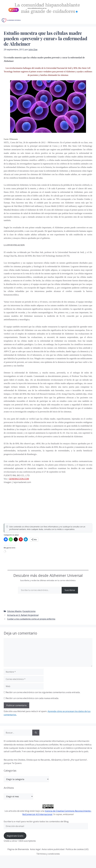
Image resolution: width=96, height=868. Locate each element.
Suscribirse (70, 590)
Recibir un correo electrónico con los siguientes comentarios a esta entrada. (43, 692)
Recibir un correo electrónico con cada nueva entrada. (32, 698)
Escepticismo (29, 611)
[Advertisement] (22, 503)
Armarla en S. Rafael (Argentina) (23, 615)
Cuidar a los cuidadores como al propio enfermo (31, 619)
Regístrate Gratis (15, 836)
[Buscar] (36, 733)
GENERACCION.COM (19, 479)
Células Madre (14, 611)
